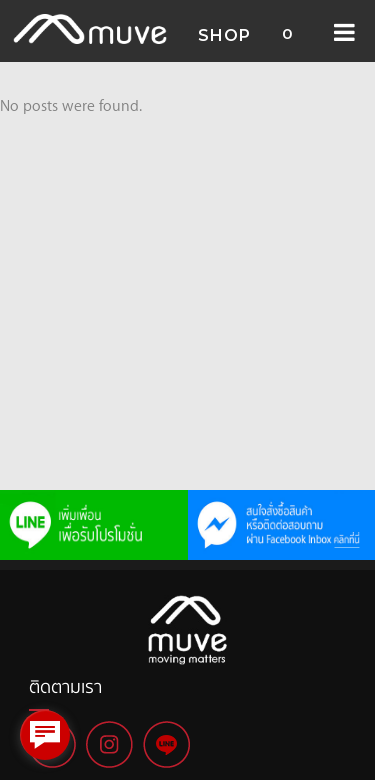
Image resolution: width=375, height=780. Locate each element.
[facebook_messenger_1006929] (45, 735)
